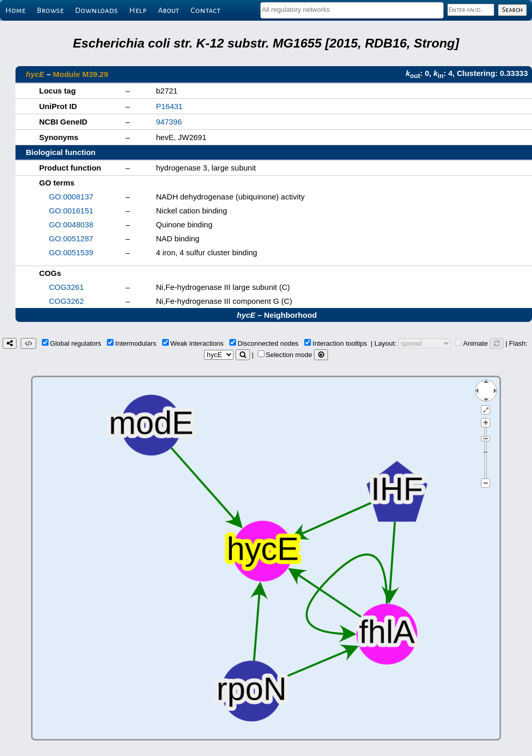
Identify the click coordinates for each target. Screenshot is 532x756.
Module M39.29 (81, 74)
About (169, 10)
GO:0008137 (71, 197)
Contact (206, 10)
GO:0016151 (71, 211)
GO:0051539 (71, 252)
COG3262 (67, 301)
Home (15, 10)
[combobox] (352, 10)
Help (138, 10)
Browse (50, 10)
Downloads (96, 10)
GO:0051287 (71, 238)
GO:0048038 (71, 225)
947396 (169, 122)
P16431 (169, 106)
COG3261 (67, 287)
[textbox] (352, 10)
